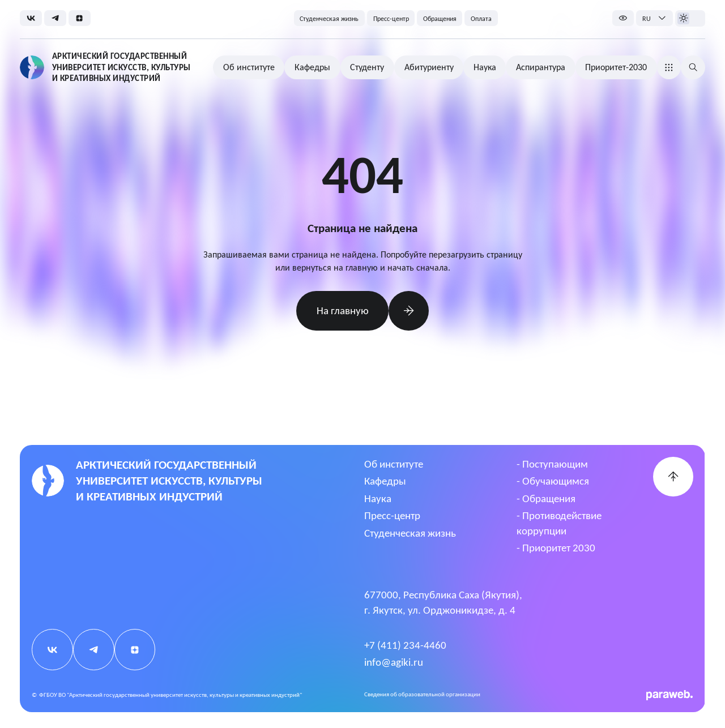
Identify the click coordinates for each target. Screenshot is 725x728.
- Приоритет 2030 (556, 548)
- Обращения (546, 498)
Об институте (394, 464)
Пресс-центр (392, 515)
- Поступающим (552, 464)
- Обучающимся (553, 481)
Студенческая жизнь (410, 533)
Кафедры (385, 481)
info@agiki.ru (394, 662)
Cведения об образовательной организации (422, 694)
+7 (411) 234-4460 (405, 645)
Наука (378, 498)
